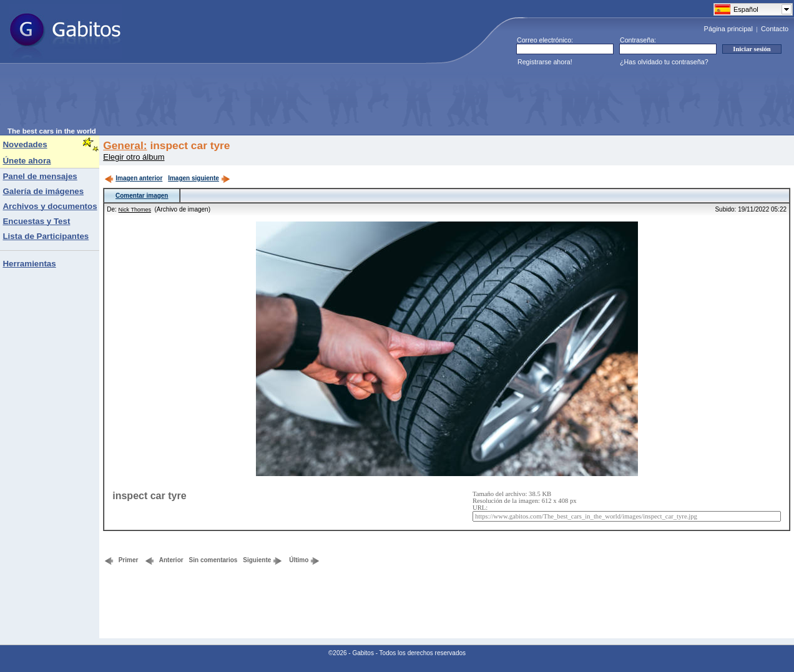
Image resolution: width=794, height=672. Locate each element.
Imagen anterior (133, 178)
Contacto (775, 29)
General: (125, 145)
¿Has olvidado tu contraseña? (664, 62)
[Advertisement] (235, 99)
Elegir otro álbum (134, 157)
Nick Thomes (135, 210)
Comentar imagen (142, 196)
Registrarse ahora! (545, 62)
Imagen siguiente (199, 178)
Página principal (728, 29)
